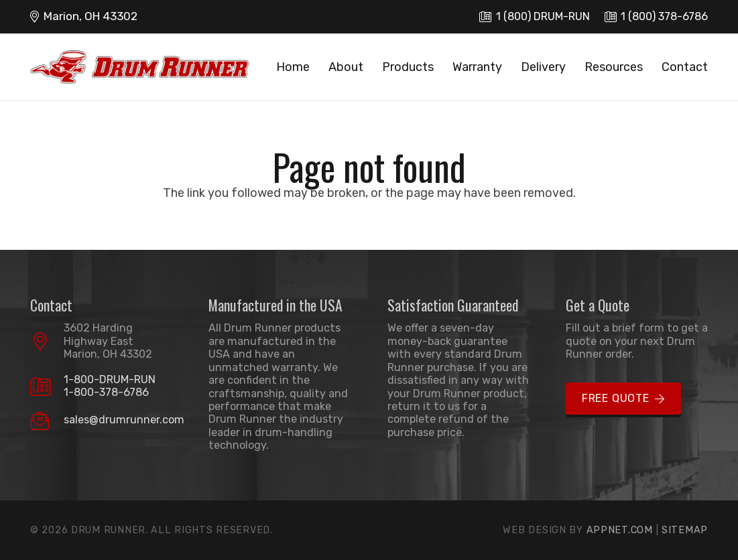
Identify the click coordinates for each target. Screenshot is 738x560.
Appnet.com (620, 530)
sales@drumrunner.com (124, 420)
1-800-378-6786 (106, 392)
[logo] (140, 67)
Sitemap (685, 530)
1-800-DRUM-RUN (110, 379)
